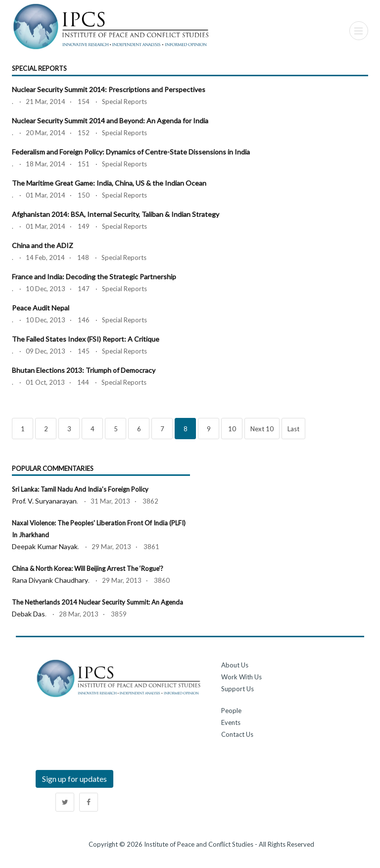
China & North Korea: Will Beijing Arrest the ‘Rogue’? (88, 568)
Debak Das (28, 614)
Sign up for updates (74, 779)
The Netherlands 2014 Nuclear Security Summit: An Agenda (97, 602)
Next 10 (262, 429)
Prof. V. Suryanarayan (44, 501)
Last (293, 429)
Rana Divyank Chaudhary (50, 580)
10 (232, 429)
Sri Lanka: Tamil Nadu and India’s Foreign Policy (80, 489)
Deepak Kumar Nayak (45, 546)
